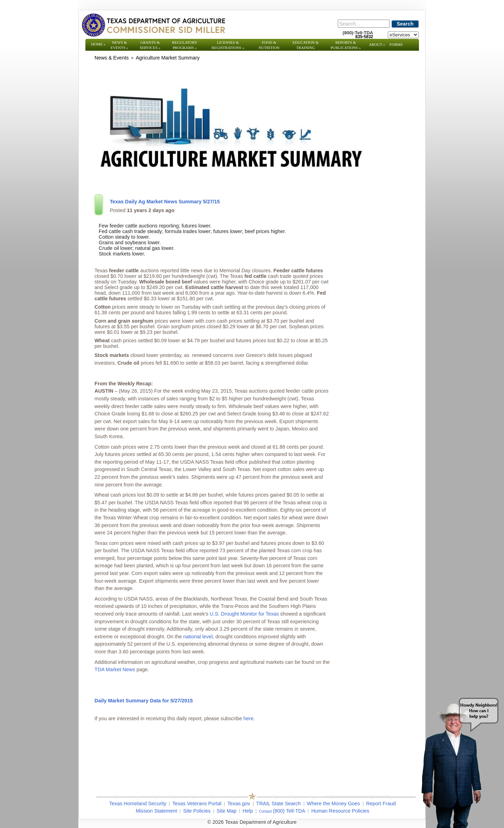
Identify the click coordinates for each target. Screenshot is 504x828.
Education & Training (306, 45)
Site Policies (197, 811)
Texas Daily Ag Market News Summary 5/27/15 (165, 202)
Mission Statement (156, 811)
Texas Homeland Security (138, 804)
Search (405, 24)
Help (248, 811)
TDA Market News (115, 669)
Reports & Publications (345, 45)
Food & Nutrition (269, 45)
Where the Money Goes (334, 804)
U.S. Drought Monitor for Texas (244, 614)
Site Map (227, 811)
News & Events (119, 45)
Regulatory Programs (185, 45)
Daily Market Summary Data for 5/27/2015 (144, 701)
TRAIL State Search (278, 804)
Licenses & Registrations (228, 45)
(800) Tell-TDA (289, 811)
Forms (396, 44)
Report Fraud (381, 804)
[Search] (364, 24)
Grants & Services (150, 45)
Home (99, 44)
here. (249, 718)
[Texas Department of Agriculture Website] (153, 25)
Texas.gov (239, 804)
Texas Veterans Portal (197, 804)
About (377, 44)
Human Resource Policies (340, 811)
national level (198, 637)
